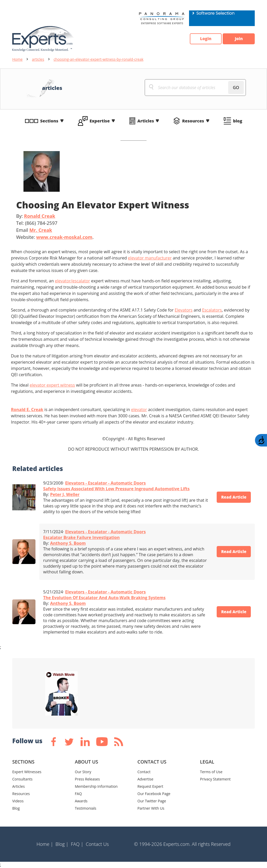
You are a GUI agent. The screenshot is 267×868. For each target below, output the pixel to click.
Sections (49, 121)
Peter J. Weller (65, 494)
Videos (18, 801)
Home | (45, 844)
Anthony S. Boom (68, 543)
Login (203, 39)
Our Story (83, 772)
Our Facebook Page (154, 794)
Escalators (212, 310)
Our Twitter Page (152, 801)
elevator (139, 410)
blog (238, 121)
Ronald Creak (40, 216)
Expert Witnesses (27, 772)
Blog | (62, 844)
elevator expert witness (52, 385)
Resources (193, 121)
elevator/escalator (72, 281)
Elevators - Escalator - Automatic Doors (105, 483)
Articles (146, 121)
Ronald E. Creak (27, 410)
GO (236, 88)
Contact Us (97, 844)
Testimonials (86, 808)
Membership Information (96, 786)
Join (238, 39)
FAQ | (77, 844)
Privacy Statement (215, 779)
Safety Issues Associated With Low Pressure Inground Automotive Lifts (117, 489)
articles (38, 59)
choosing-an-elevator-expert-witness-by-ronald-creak (98, 59)
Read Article (232, 497)
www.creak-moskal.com (64, 237)
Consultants (22, 779)
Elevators (184, 310)
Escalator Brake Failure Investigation (82, 537)
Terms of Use (211, 772)
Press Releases (87, 779)
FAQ (78, 794)
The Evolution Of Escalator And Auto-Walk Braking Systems (104, 598)
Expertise (100, 121)
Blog (16, 808)
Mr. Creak (41, 230)
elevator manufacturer (150, 258)
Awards (81, 801)
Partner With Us (151, 808)
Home (17, 59)
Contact (144, 772)
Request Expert (150, 786)
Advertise (145, 779)
